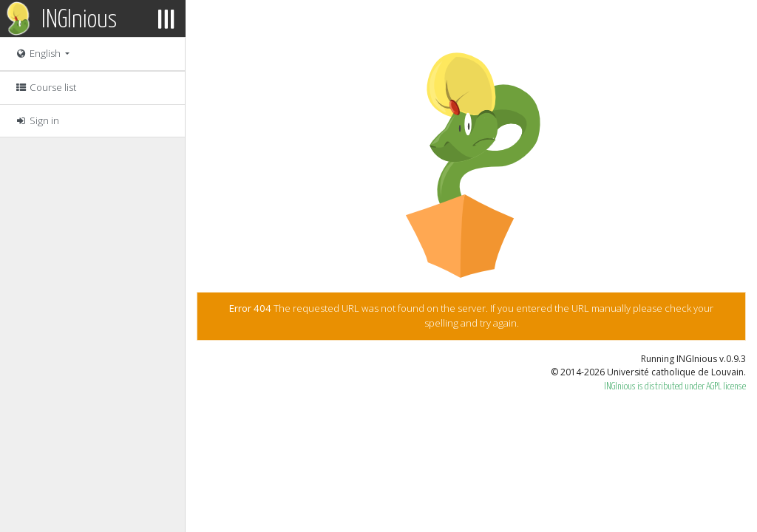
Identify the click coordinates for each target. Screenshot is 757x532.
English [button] (39, 53)
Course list (45, 87)
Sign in (37, 120)
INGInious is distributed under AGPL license (675, 387)
